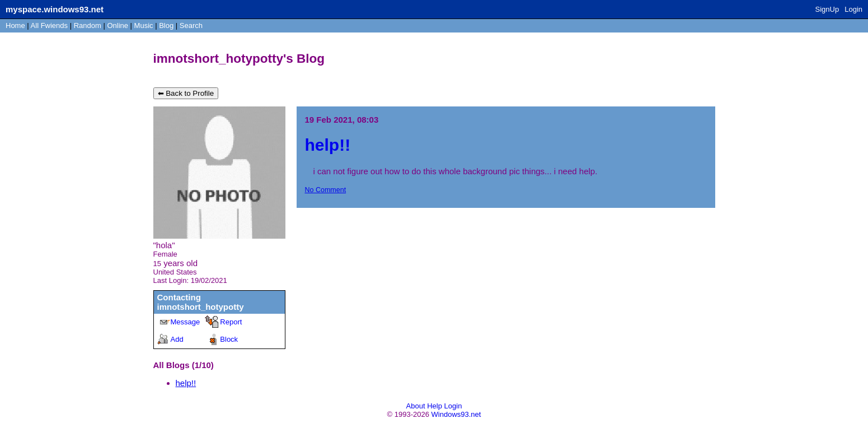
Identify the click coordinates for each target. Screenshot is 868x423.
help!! (186, 383)
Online (118, 25)
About (416, 406)
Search (191, 25)
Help (435, 406)
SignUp (827, 9)
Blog (166, 25)
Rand (88, 25)
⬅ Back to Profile (186, 93)
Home (15, 25)
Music (144, 25)
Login (853, 9)
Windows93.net (456, 414)
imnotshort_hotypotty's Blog (239, 59)
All (49, 25)
